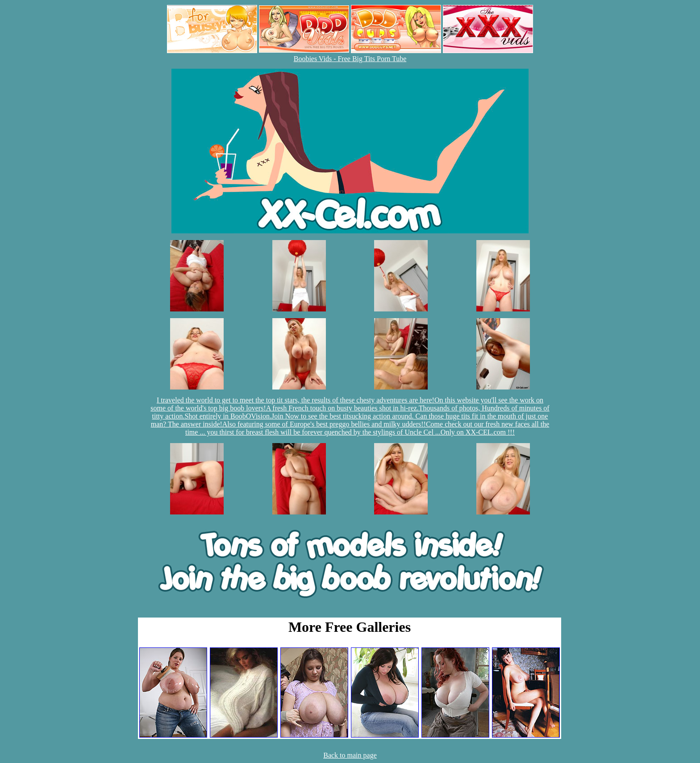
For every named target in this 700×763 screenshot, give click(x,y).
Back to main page (350, 755)
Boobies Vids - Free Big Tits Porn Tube (350, 59)
